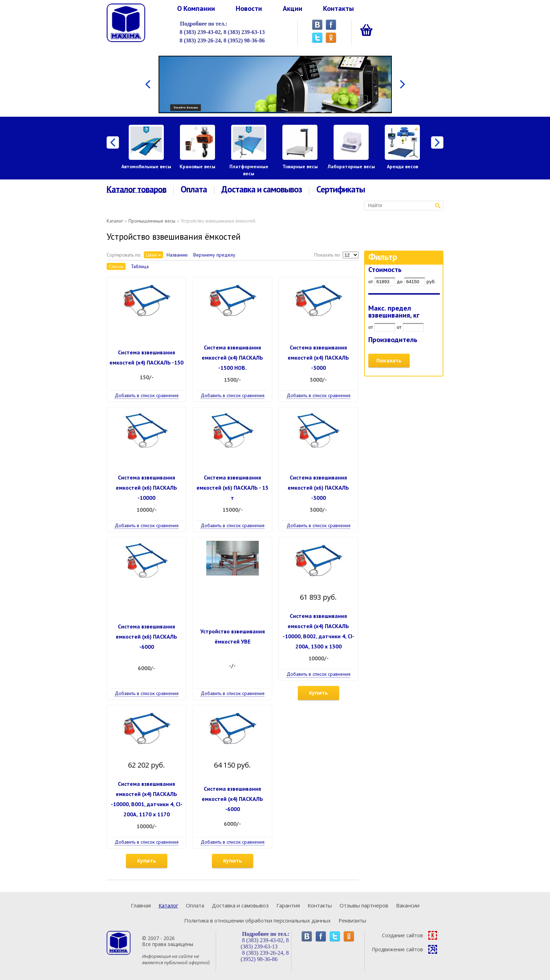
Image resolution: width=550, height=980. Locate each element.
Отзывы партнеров (364, 905)
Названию (177, 255)
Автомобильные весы (146, 166)
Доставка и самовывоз (262, 189)
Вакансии (408, 905)
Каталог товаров (136, 190)
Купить (318, 693)
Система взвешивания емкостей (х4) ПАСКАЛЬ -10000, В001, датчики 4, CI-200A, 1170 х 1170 (147, 799)
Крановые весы (197, 166)
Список (116, 266)
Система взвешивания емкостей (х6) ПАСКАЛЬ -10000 (146, 488)
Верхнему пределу (214, 255)
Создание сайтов (410, 935)
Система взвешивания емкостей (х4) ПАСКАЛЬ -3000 (318, 358)
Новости (249, 8)
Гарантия (288, 905)
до (400, 281)
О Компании (196, 8)
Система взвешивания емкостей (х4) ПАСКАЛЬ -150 (146, 357)
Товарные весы (300, 166)
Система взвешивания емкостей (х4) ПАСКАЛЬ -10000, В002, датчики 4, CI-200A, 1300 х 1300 (318, 631)
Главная (141, 905)
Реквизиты (352, 920)
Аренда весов (403, 166)
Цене (152, 255)
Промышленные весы (152, 221)
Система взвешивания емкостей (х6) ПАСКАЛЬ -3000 (318, 488)
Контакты (338, 8)
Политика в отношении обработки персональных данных (257, 920)
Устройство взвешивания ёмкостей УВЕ (233, 636)
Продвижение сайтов (404, 949)
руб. (431, 281)
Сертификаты (341, 189)
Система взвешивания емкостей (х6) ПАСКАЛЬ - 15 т (232, 488)
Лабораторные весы (351, 166)
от (371, 281)
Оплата (194, 189)
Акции (293, 8)
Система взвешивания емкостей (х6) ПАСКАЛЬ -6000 (146, 637)
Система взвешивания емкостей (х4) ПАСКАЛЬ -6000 (232, 799)
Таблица (140, 266)
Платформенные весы (249, 170)
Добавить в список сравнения (147, 395)
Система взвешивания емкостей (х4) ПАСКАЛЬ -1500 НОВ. (232, 358)
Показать (389, 360)
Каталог (115, 221)
